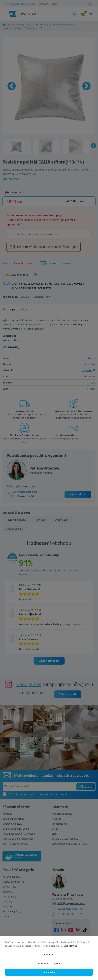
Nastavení (49, 955)
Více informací (71, 946)
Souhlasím (49, 972)
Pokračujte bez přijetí (49, 963)
